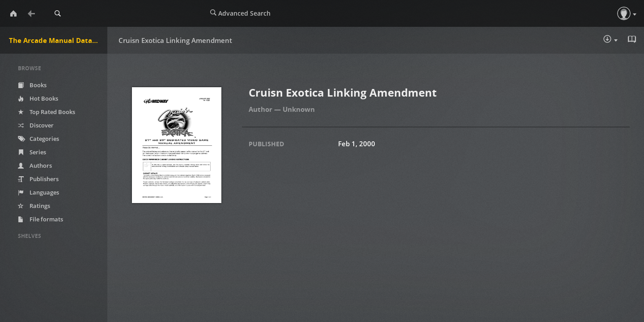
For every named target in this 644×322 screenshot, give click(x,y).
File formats (40, 219)
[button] (624, 13)
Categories (38, 139)
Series (32, 152)
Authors (35, 165)
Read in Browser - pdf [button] (633, 39)
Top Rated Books (47, 112)
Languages (38, 192)
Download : (610, 40)
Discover (36, 125)
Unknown (299, 109)
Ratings (34, 206)
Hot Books (38, 98)
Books (32, 85)
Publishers (38, 179)
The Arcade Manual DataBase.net (58, 40)
